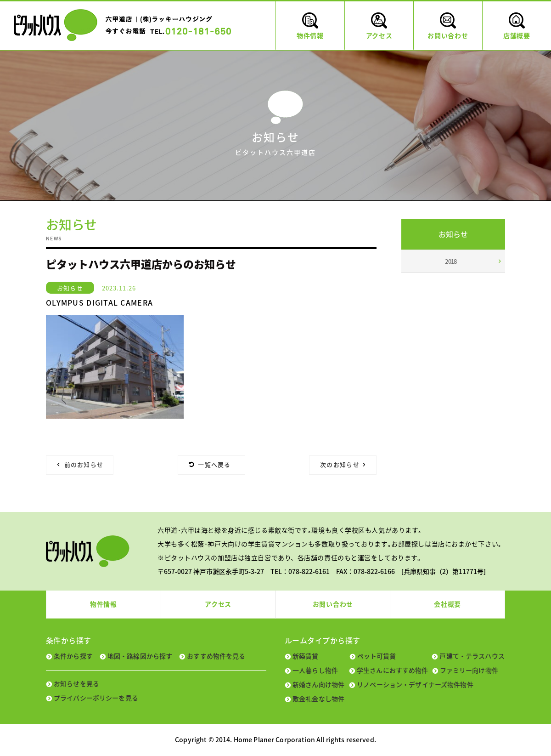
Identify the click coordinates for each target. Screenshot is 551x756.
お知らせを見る (76, 683)
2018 (451, 261)
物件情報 (104, 604)
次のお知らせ (340, 464)
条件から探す (73, 656)
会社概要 (447, 604)
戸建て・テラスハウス (472, 656)
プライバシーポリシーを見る (96, 698)
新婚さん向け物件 (318, 684)
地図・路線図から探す (140, 656)
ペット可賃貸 (377, 656)
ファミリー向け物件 (469, 670)
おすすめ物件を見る (216, 656)
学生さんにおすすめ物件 (393, 670)
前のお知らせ (84, 464)
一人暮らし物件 (315, 670)
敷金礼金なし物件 (318, 699)
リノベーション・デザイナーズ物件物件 (415, 684)
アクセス (218, 604)
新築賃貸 (306, 656)
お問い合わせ (333, 604)
